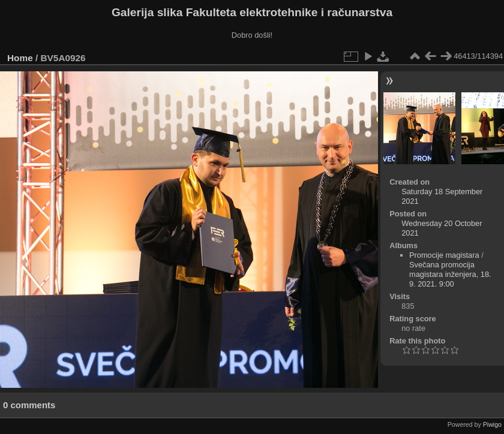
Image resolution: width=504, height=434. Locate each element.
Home (20, 58)
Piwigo (492, 424)
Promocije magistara (444, 255)
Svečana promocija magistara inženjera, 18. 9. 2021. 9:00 (450, 274)
